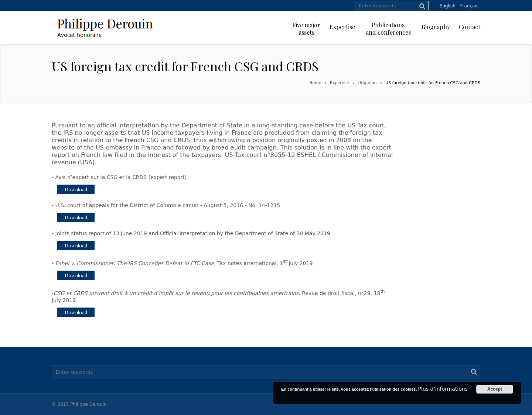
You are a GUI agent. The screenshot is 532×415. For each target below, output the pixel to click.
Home (315, 83)
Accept (495, 389)
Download (76, 189)
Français (469, 6)
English (448, 6)
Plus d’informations (443, 389)
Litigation (367, 83)
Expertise (340, 83)
